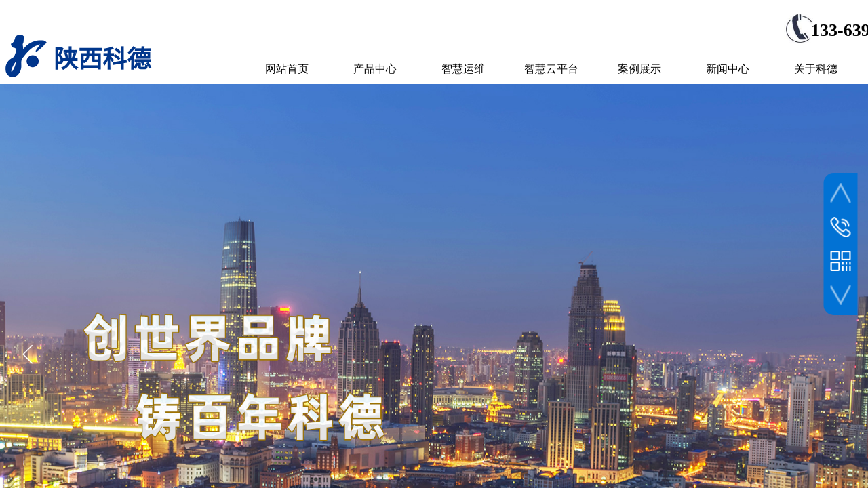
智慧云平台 (551, 69)
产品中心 (375, 69)
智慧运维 (463, 69)
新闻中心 (728, 69)
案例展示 (639, 69)
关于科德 (816, 69)
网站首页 (287, 69)
